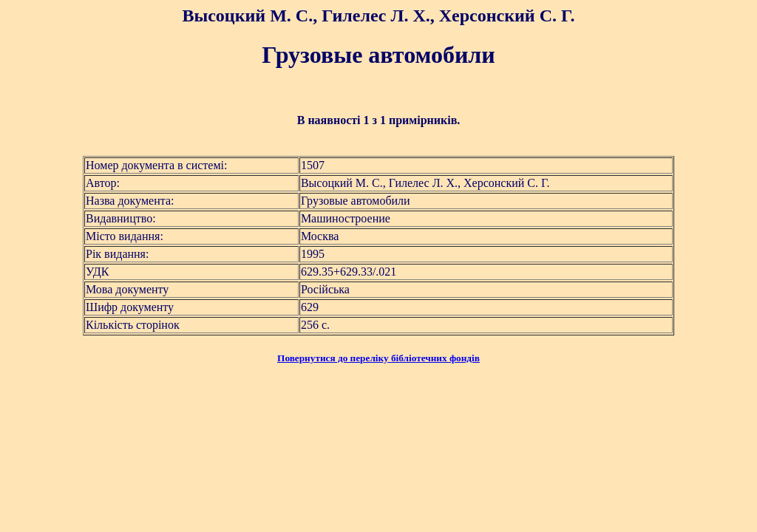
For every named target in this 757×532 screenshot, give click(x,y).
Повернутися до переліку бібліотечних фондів (378, 358)
